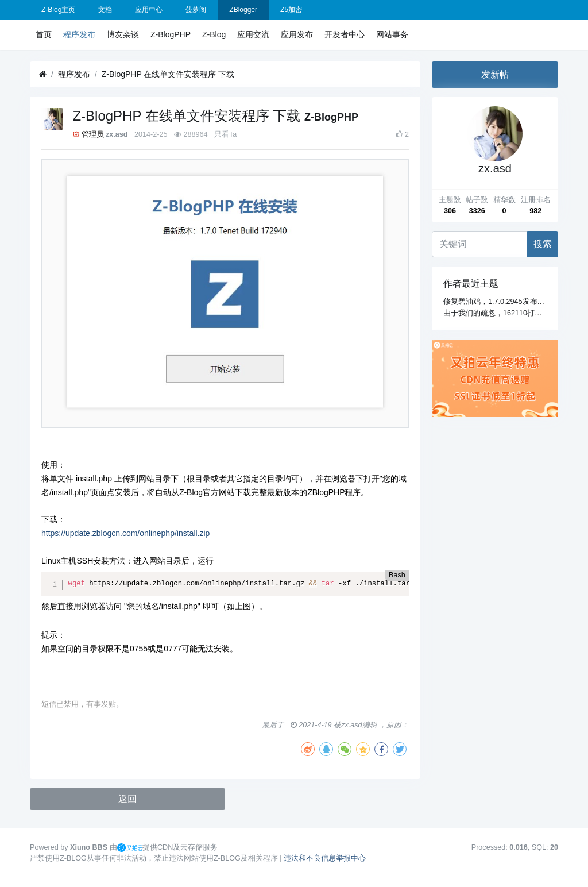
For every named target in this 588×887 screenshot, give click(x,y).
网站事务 (392, 34)
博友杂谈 (123, 34)
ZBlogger (243, 10)
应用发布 (297, 34)
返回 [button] (127, 799)
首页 (44, 34)
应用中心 (149, 10)
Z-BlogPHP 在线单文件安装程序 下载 (168, 74)
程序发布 (79, 34)
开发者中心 (345, 34)
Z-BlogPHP (171, 34)
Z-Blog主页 (58, 10)
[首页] (43, 74)
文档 (105, 10)
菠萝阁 (196, 10)
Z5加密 (291, 10)
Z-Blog (214, 34)
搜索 (543, 244)
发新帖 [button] (495, 74)
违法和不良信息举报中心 (325, 858)
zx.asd (117, 134)
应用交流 (253, 34)
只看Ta (225, 134)
